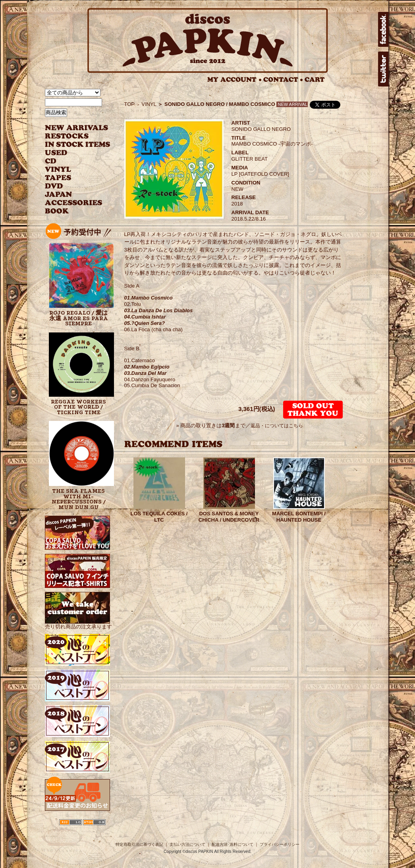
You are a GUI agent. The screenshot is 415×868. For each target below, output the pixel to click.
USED (72, 153)
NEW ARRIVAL (77, 128)
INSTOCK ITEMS (77, 145)
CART (315, 80)
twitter (383, 69)
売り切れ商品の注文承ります (78, 623)
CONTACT (283, 80)
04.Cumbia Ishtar (145, 317)
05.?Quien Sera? (145, 323)
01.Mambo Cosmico (149, 298)
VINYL (59, 170)
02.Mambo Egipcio (147, 367)
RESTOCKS (72, 136)
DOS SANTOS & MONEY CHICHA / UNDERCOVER (229, 517)
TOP (130, 104)
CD (51, 161)
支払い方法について (187, 844)
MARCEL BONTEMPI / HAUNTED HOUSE (299, 517)
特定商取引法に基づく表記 (139, 844)
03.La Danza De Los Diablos (159, 310)
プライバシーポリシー (280, 844)
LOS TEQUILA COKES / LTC (159, 517)
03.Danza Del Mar (146, 373)
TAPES (58, 178)
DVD (54, 186)
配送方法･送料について (233, 844)
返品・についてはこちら (277, 426)
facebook (383, 29)
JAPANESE (72, 195)
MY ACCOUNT (235, 80)
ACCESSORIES (74, 203)
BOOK (57, 211)
